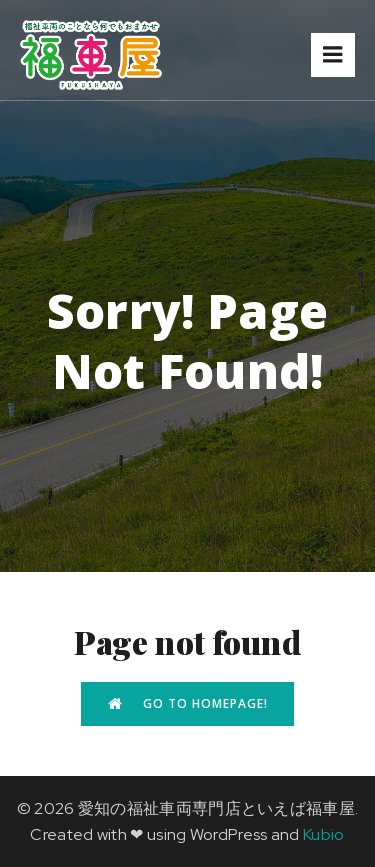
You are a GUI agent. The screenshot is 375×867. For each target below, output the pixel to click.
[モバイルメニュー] (333, 55)
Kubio (324, 834)
